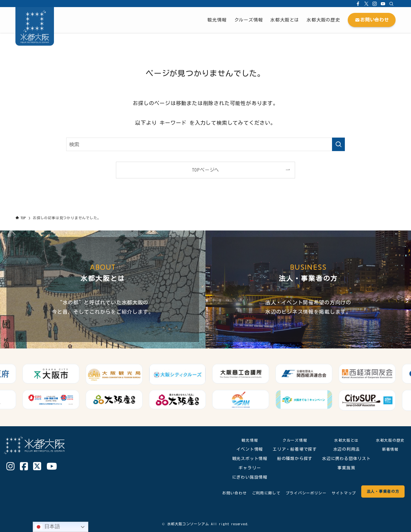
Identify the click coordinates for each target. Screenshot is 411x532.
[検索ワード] (205, 144)
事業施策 (344, 468)
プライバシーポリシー (299, 493)
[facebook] (358, 4)
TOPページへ (206, 170)
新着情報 (389, 449)
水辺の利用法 (344, 449)
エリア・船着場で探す (293, 449)
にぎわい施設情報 (247, 477)
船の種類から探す (292, 459)
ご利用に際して (256, 493)
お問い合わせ (222, 493)
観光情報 (247, 440)
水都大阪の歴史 (389, 440)
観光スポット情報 (247, 459)
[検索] (391, 4)
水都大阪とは (344, 440)
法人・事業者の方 (381, 491)
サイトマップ (339, 493)
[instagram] (375, 4)
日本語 (48, 527)
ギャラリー (247, 468)
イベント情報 (247, 449)
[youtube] (383, 4)
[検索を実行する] (338, 144)
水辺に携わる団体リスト (344, 459)
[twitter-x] (366, 4)
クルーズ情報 (292, 440)
